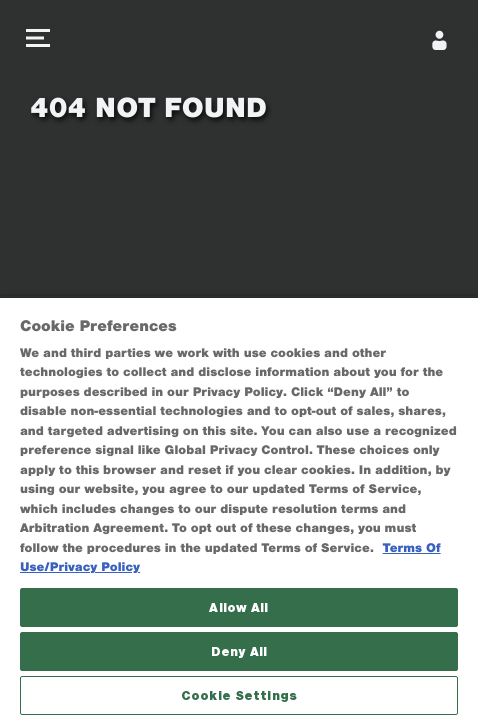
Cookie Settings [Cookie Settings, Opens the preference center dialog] (239, 695)
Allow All (238, 607)
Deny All (239, 651)
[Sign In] (440, 40)
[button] (38, 40)
